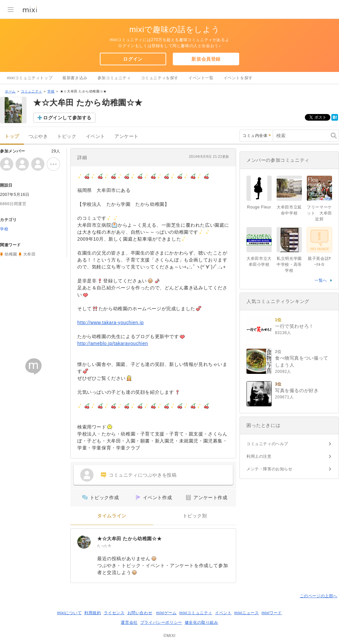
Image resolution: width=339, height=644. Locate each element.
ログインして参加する (67, 118)
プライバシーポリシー (161, 622)
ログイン (133, 59)
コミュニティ (32, 91)
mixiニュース (246, 613)
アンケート (127, 136)
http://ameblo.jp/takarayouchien (113, 343)
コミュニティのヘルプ (267, 444)
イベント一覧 (201, 78)
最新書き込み (75, 78)
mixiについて (69, 613)
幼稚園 (11, 254)
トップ (12, 136)
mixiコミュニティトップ (30, 78)
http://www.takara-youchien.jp (110, 322)
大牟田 (30, 254)
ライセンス (114, 613)
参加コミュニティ (114, 78)
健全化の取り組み (202, 622)
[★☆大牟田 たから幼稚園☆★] (84, 542)
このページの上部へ (319, 596)
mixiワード (272, 613)
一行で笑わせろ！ (294, 326)
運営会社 (129, 622)
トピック (67, 136)
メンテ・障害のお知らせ (270, 469)
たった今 (104, 546)
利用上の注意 (259, 456)
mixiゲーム (167, 613)
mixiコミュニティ (196, 613)
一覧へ (321, 280)
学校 (51, 91)
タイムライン (112, 516)
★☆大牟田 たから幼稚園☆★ (129, 539)
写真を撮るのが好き (297, 390)
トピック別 (195, 516)
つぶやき (38, 136)
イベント (96, 136)
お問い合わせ (140, 613)
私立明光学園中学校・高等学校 (289, 264)
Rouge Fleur (259, 207)
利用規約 (93, 613)
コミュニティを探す (160, 78)
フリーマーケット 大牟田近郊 (319, 213)
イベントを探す (238, 78)
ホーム (10, 91)
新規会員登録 (206, 59)
